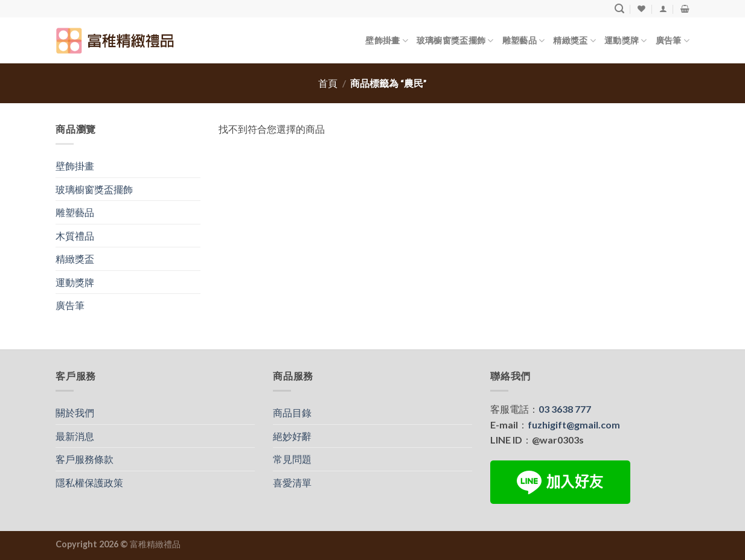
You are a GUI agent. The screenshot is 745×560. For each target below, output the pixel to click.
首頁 (328, 83)
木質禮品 (75, 236)
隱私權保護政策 (89, 482)
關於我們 (75, 412)
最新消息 (75, 436)
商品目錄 (292, 412)
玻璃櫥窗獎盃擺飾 (455, 41)
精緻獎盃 (574, 41)
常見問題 (292, 459)
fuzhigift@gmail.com (574, 425)
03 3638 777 (565, 409)
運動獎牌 (626, 41)
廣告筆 (673, 41)
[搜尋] (619, 9)
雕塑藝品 (524, 41)
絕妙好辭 (292, 436)
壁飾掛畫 (387, 41)
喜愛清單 (292, 482)
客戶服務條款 (85, 459)
